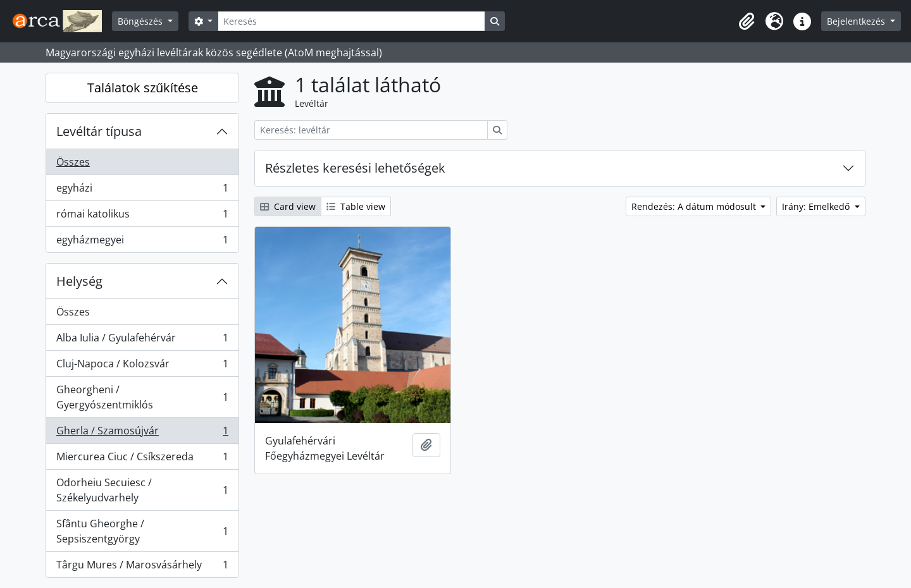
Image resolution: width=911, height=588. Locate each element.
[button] (747, 21)
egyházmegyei (142, 242)
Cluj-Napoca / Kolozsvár (142, 366)
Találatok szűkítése (143, 88)
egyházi (142, 191)
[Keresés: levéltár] (371, 130)
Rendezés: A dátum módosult (695, 206)
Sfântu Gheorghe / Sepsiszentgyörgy (142, 531)
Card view (288, 206)
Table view (356, 206)
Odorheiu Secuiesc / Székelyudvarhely (142, 490)
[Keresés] (351, 21)
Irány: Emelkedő (817, 206)
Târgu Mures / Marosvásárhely (142, 567)
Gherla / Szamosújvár (142, 433)
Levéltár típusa (99, 131)
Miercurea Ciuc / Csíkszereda (142, 459)
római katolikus (142, 217)
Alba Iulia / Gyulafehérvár (142, 340)
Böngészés (141, 21)
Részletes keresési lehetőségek (355, 168)
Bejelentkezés (857, 21)
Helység (79, 281)
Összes (73, 162)
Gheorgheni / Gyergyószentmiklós (142, 397)
